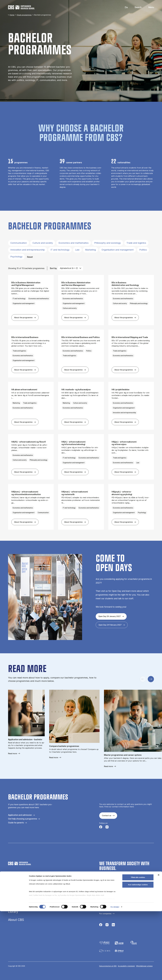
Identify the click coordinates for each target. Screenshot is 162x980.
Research (15, 904)
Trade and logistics (136, 243)
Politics (143, 250)
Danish (124, 7)
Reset (30, 257)
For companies (105, 914)
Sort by (53, 268)
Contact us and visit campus (111, 902)
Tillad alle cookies (138, 946)
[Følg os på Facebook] (101, 828)
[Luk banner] (159, 944)
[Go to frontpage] (21, 7)
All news (103, 910)
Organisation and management (118, 250)
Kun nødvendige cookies (138, 953)
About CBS (16, 920)
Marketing (91, 250)
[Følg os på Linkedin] (113, 925)
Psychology (16, 257)
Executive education (23, 896)
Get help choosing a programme (22, 819)
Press (101, 906)
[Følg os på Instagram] (107, 828)
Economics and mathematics (74, 243)
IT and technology (60, 250)
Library (13, 912)
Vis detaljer (115, 976)
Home (12, 15)
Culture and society (43, 243)
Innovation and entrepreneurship (28, 250)
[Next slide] (151, 679)
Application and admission (20, 815)
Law (77, 250)
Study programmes (24, 15)
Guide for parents (16, 823)
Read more (13, 753)
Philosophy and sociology (108, 243)
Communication (19, 243)
